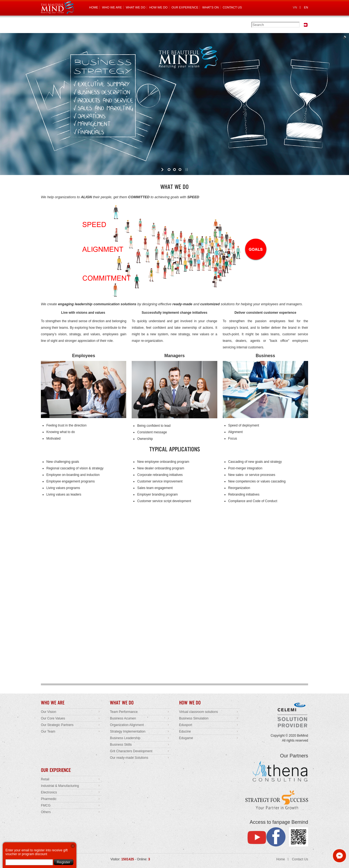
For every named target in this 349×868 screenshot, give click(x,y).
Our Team (48, 731)
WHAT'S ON (211, 7)
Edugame (186, 738)
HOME (94, 7)
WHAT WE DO (136, 7)
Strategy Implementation (128, 731)
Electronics (49, 792)
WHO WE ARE (112, 7)
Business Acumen (123, 718)
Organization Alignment (127, 725)
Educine (185, 731)
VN (295, 7)
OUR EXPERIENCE (185, 7)
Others (46, 812)
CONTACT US (232, 7)
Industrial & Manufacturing (60, 786)
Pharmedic (49, 799)
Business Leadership (125, 738)
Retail (45, 779)
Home (281, 859)
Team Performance (124, 712)
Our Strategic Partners (57, 725)
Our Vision (49, 712)
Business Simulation (194, 718)
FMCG (46, 805)
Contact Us (300, 859)
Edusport (186, 725)
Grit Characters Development (131, 751)
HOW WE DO (158, 7)
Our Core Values (53, 718)
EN (306, 7)
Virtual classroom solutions (199, 712)
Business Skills (121, 745)
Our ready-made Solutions (129, 758)
